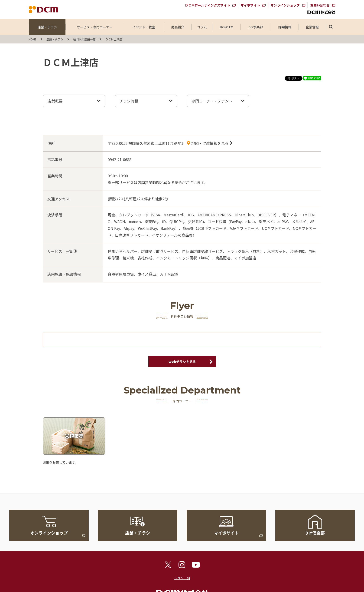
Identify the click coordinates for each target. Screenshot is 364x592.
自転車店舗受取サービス (202, 251)
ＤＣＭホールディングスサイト (207, 5)
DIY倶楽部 (256, 27)
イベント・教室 (144, 27)
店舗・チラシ (47, 27)
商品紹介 (178, 27)
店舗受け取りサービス (160, 251)
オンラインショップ (285, 5)
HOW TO (226, 27)
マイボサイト (250, 5)
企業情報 (312, 27)
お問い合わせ (320, 5)
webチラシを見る (182, 362)
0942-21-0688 (120, 159)
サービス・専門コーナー (95, 27)
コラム (202, 27)
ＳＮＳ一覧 (182, 578)
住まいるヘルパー (123, 251)
